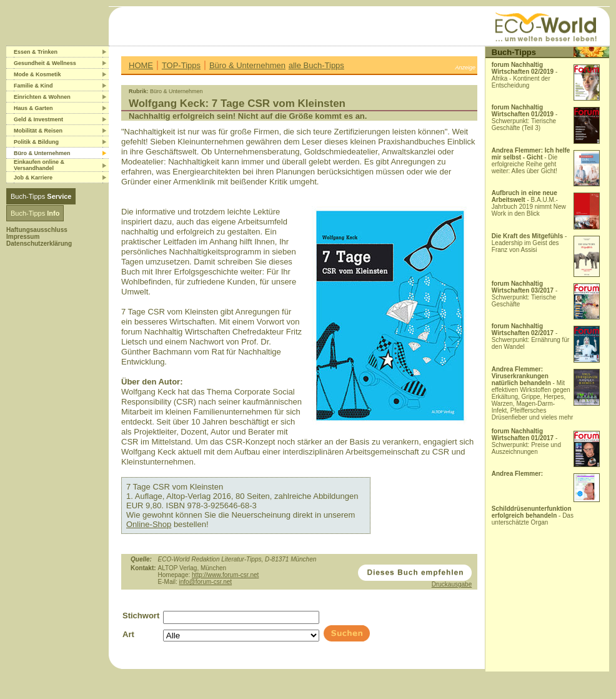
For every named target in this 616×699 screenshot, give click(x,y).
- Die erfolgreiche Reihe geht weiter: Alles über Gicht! (531, 161)
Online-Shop (149, 524)
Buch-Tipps (41, 196)
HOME (141, 65)
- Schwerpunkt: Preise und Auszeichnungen (526, 441)
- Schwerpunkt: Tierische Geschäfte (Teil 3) (525, 118)
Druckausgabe (452, 584)
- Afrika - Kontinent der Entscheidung (525, 75)
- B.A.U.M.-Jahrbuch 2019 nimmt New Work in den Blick (529, 203)
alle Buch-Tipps (316, 65)
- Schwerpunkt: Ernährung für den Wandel (531, 336)
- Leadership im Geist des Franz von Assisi (529, 243)
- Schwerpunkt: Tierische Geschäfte (525, 294)
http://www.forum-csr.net (225, 575)
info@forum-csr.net (205, 582)
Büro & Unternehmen (247, 65)
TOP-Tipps (181, 65)
